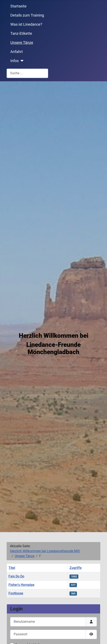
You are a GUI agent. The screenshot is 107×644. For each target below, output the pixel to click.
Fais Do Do (16, 576)
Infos (15, 61)
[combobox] (27, 73)
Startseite (18, 6)
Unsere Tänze (22, 43)
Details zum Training (27, 15)
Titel (12, 568)
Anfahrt (17, 52)
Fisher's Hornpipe (21, 585)
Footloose (16, 593)
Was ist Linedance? (26, 24)
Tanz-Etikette (21, 34)
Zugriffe (76, 568)
